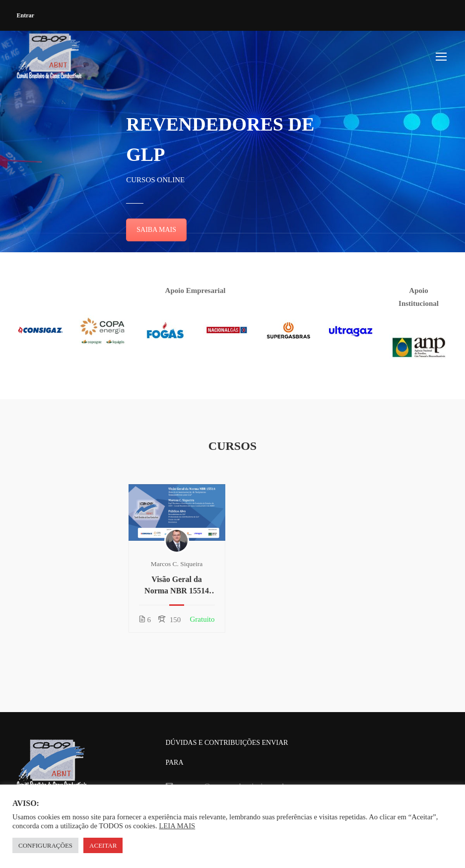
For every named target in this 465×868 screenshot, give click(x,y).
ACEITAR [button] (103, 845)
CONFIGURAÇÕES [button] (45, 845)
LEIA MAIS (177, 826)
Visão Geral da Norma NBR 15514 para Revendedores (177, 586)
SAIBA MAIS (156, 230)
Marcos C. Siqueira (177, 564)
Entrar (26, 15)
